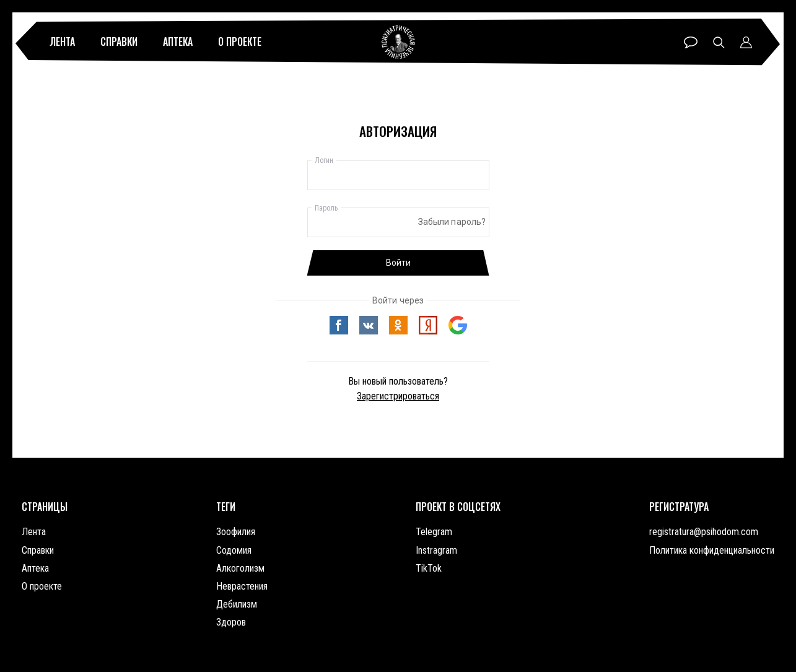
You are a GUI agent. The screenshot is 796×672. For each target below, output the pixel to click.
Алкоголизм (240, 568)
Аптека (178, 41)
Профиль (746, 42)
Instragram (436, 550)
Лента (62, 41)
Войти (398, 263)
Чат (691, 42)
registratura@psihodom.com (704, 532)
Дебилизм (237, 604)
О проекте (240, 41)
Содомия (234, 550)
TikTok (429, 568)
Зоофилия (236, 532)
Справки (119, 41)
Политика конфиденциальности (712, 550)
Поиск (719, 42)
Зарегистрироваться (398, 396)
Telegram (434, 532)
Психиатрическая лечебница (398, 42)
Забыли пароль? (452, 222)
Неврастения (242, 586)
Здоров (231, 622)
